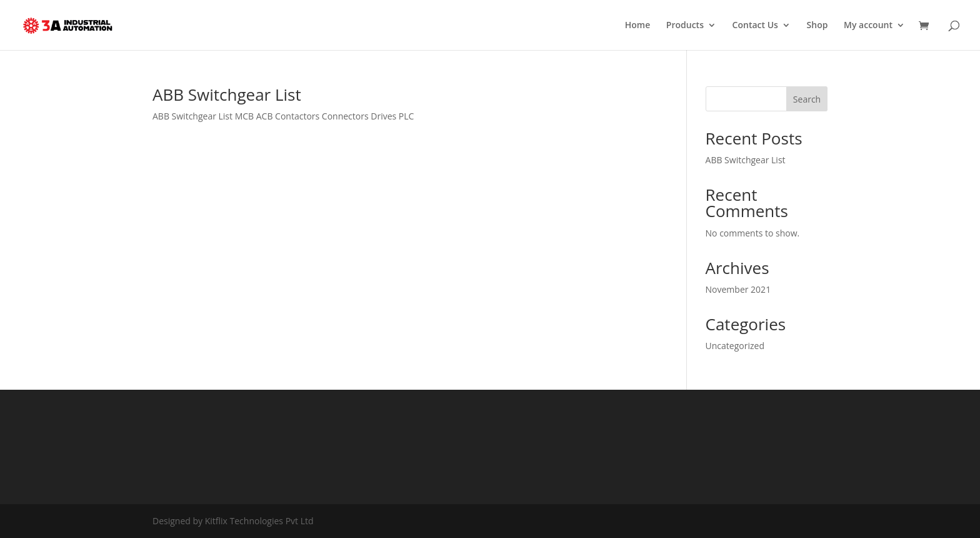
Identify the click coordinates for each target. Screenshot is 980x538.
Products (685, 26)
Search (807, 99)
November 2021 (738, 289)
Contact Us (755, 26)
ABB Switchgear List (227, 94)
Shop (817, 26)
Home (638, 26)
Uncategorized (735, 346)
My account (868, 26)
